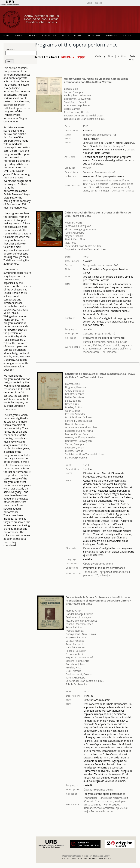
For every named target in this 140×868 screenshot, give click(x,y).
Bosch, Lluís (72, 404)
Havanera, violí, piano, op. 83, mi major (106, 189)
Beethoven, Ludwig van (77, 99)
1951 (86, 126)
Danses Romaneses (123, 190)
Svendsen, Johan (74, 447)
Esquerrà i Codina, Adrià (79, 431)
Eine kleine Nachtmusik (113, 798)
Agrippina (105, 572)
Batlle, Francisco (74, 397)
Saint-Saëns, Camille (76, 102)
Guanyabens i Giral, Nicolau (81, 427)
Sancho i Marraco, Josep (79, 421)
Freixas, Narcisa (74, 451)
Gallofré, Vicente (74, 394)
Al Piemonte (110, 352)
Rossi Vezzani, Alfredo (77, 112)
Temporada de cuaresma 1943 (101, 265)
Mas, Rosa (70, 243)
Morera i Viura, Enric (77, 434)
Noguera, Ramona (75, 387)
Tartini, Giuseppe (74, 92)
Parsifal (87, 342)
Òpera (87, 564)
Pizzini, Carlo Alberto (76, 239)
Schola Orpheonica (76, 458)
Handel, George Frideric (79, 614)
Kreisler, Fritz (73, 667)
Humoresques (112, 805)
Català (89, 3)
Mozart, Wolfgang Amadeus (80, 229)
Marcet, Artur (73, 384)
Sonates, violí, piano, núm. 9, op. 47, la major (108, 185)
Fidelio (97, 345)
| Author (120, 56)
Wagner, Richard (74, 236)
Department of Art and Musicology (77, 856)
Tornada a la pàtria (102, 811)
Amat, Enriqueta (74, 391)
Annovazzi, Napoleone (77, 105)
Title (110, 56)
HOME (6, 36)
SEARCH (33, 36)
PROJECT (19, 36)
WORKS (78, 36)
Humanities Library (101, 856)
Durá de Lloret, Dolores (78, 417)
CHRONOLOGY (49, 36)
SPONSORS (111, 36)
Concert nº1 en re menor (99, 801)
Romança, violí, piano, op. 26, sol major (107, 573)
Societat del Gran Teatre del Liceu (83, 115)
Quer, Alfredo (73, 411)
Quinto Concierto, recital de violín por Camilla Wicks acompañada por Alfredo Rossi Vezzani (96, 80)
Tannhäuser (90, 572)
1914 (86, 465)
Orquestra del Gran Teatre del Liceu (85, 119)
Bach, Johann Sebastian (77, 95)
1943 (86, 257)
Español (99, 3)
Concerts (88, 172)
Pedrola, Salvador (75, 414)
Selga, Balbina (73, 401)
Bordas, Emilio (73, 407)
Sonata (87, 180)
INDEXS (65, 36)
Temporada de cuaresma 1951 (100, 135)
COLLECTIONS (94, 36)
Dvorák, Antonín (74, 424)
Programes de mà (105, 172)
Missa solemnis (92, 805)
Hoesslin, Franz (73, 223)
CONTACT (127, 36)
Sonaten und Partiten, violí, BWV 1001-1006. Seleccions (106, 182)
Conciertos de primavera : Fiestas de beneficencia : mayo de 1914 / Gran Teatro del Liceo (100, 376)
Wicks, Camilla (72, 109)
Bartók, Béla (71, 89)
